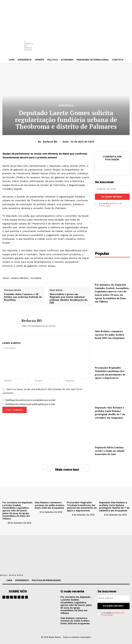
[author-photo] (5, 523)
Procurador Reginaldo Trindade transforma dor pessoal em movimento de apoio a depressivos (110, 373)
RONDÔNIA (66, 106)
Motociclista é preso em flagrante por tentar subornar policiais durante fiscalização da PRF (68, 299)
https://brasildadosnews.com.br (38, 326)
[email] (112, 189)
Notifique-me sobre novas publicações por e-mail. (31, 404)
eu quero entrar (112, 197)
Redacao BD (50, 142)
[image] (47, 594)
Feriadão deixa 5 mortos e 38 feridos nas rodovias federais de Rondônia (23, 297)
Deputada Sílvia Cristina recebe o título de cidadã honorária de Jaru (110, 451)
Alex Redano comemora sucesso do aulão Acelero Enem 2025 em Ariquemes (110, 335)
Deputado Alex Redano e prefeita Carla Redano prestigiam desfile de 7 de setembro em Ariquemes (110, 413)
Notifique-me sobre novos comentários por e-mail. (31, 400)
